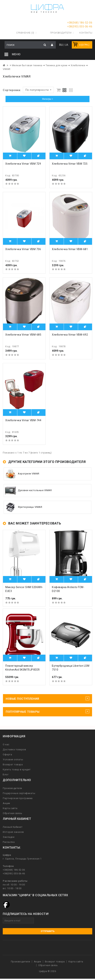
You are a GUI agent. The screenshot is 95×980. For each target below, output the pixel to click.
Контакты (86, 33)
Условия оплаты (13, 759)
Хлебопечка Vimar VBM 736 (23, 249)
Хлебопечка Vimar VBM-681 (70, 249)
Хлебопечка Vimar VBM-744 (23, 420)
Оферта (7, 754)
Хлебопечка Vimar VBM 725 (70, 164)
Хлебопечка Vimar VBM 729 (23, 164)
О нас (6, 744)
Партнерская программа (18, 798)
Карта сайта (10, 808)
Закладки (9, 837)
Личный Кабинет (13, 827)
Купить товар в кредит (17, 769)
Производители (61, 33)
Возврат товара (13, 764)
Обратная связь (12, 813)
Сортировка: (12, 90)
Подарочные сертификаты (19, 793)
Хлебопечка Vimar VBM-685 (23, 335)
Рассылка (9, 842)
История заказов (13, 832)
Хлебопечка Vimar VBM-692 (70, 335)
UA (67, 45)
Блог (6, 774)
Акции (6, 803)
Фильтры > (47, 99)
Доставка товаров (14, 749)
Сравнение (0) (25, 33)
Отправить (48, 931)
